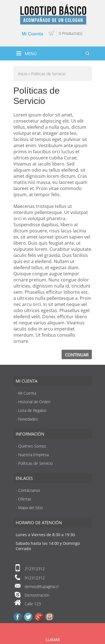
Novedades (28, 419)
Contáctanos (29, 490)
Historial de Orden (34, 402)
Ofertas (25, 499)
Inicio (23, 74)
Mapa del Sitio (31, 508)
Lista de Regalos (32, 410)
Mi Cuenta (32, 34)
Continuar (77, 355)
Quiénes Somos (32, 446)
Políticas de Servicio (35, 463)
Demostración (37, 595)
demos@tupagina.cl (42, 586)
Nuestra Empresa (33, 455)
